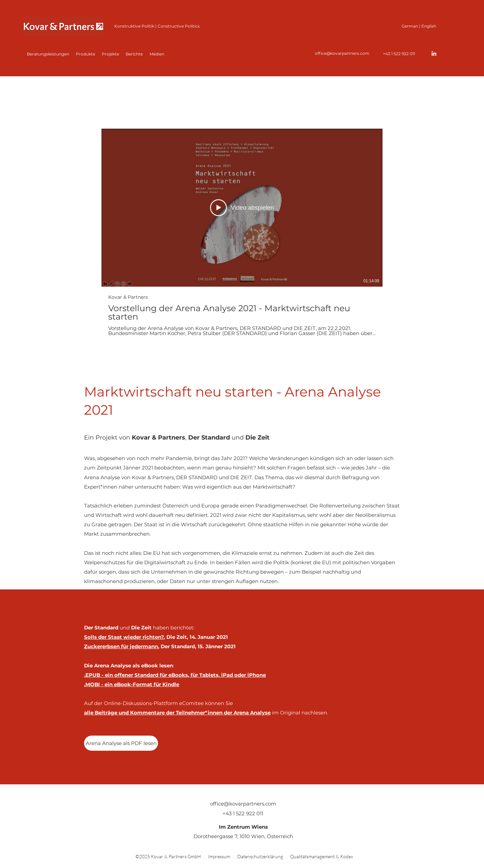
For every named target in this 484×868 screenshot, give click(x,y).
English (429, 26)
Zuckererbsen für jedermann (121, 646)
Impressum (219, 856)
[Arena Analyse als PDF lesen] (121, 743)
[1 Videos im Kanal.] (242, 232)
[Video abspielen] (242, 208)
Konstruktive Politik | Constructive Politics (157, 26)
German (410, 26)
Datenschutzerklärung (260, 856)
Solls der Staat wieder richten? (124, 637)
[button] (86, 54)
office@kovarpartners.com (342, 53)
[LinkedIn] (434, 53)
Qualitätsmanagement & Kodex (321, 856)
